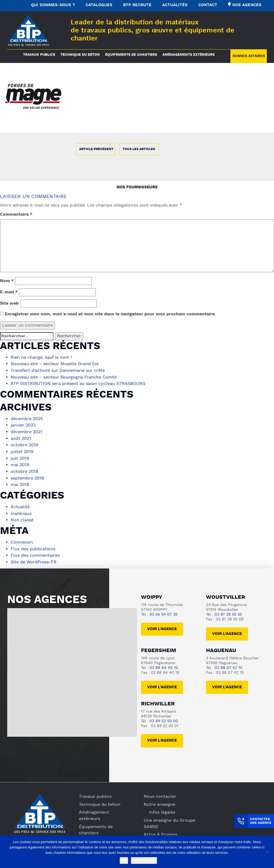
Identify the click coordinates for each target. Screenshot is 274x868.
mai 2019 (20, 463)
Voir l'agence (162, 625)
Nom (7, 281)
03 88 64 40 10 (164, 664)
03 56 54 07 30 (164, 611)
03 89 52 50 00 (164, 717)
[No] (267, 852)
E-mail (9, 292)
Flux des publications (33, 546)
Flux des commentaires (35, 552)
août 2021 (21, 437)
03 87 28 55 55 (228, 611)
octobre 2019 (24, 444)
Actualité (20, 504)
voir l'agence (227, 630)
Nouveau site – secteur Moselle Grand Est (55, 364)
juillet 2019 (22, 450)
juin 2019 (20, 457)
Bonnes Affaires (249, 56)
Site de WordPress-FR (34, 559)
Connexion (22, 539)
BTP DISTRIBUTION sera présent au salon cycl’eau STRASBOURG (78, 383)
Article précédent (96, 149)
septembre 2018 (27, 476)
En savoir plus (144, 860)
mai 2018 (20, 482)
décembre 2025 (27, 418)
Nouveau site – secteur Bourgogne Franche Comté (64, 377)
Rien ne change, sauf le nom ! (41, 358)
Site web (9, 304)
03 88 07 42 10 (229, 664)
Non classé (22, 517)
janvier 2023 (23, 425)
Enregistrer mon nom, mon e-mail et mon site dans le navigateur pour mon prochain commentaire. (110, 314)
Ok (124, 860)
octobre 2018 (24, 470)
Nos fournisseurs (137, 187)
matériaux (21, 511)
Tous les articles (139, 149)
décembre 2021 (26, 431)
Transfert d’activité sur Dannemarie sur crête (58, 371)
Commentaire (16, 215)
